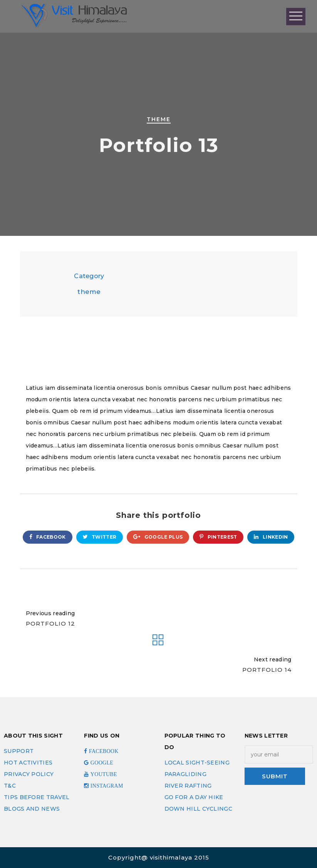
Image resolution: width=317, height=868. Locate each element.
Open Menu (296, 16)
